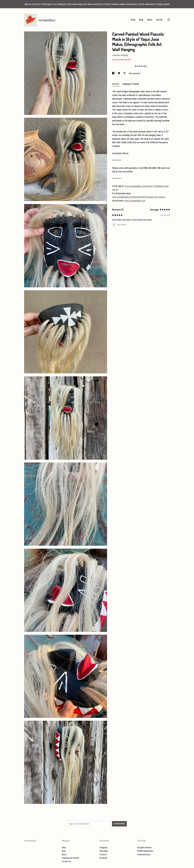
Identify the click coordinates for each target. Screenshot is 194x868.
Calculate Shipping (120, 55)
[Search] (169, 20)
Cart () (159, 20)
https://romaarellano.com (135, 201)
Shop (133, 20)
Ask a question (135, 73)
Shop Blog (104, 851)
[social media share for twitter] (119, 73)
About (150, 20)
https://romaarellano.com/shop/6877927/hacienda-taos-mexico (139, 197)
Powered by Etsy (144, 854)
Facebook (103, 858)
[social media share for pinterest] (125, 73)
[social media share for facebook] (114, 73)
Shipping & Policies (131, 84)
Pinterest (103, 854)
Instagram (103, 848)
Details (116, 84)
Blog (141, 20)
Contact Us (66, 861)
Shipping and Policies (70, 858)
